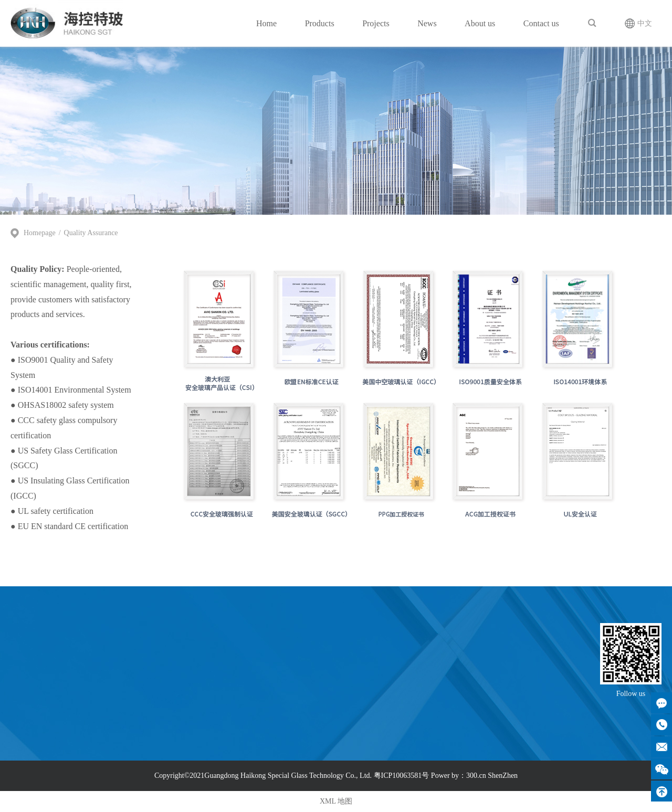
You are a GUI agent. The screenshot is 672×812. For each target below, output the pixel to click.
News (427, 23)
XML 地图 (336, 801)
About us (480, 23)
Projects (376, 23)
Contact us (541, 23)
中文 (645, 23)
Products (320, 23)
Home (266, 23)
